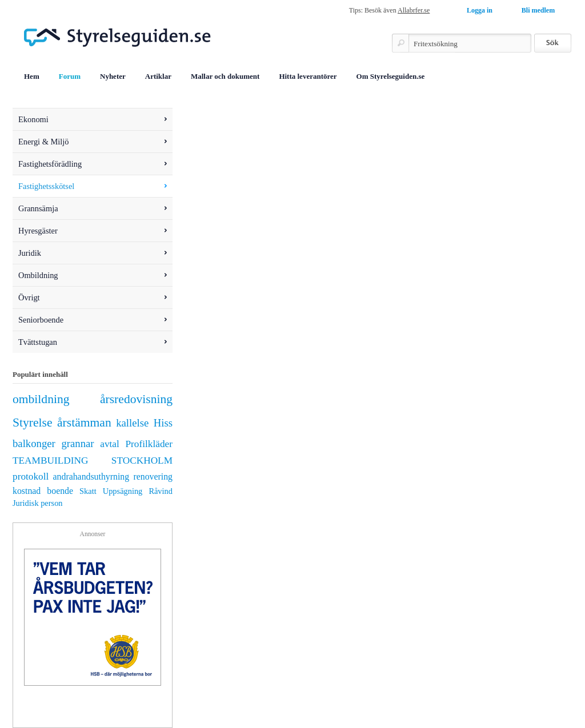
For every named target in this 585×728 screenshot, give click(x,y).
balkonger (34, 443)
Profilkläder (149, 444)
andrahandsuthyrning (91, 476)
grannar (77, 443)
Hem (32, 76)
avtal (110, 444)
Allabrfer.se (414, 10)
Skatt (88, 491)
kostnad (27, 491)
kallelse (132, 423)
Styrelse (33, 423)
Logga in (480, 10)
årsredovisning (136, 399)
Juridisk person (38, 503)
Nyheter (113, 76)
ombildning (41, 399)
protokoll (31, 476)
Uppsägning (123, 491)
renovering (153, 476)
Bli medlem (538, 10)
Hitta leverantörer (308, 76)
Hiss (163, 423)
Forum (70, 76)
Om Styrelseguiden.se (391, 76)
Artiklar (158, 76)
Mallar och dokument (225, 76)
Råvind (161, 491)
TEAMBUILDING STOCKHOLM (93, 460)
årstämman (84, 423)
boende (60, 491)
